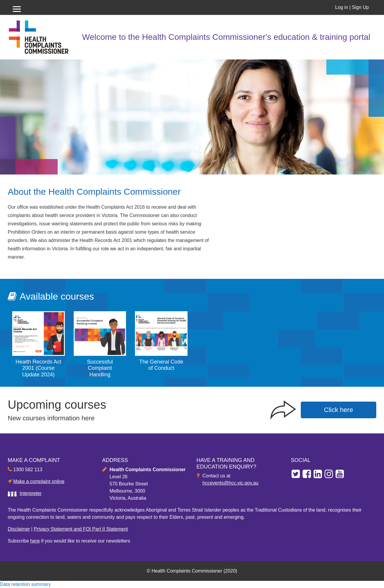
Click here (339, 410)
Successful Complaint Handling (100, 368)
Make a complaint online (39, 481)
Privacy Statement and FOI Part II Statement (81, 529)
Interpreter (31, 493)
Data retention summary (25, 584)
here (35, 541)
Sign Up (360, 7)
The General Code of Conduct (161, 365)
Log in (341, 7)
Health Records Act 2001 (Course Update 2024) (38, 368)
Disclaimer (19, 529)
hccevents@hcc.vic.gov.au (230, 483)
